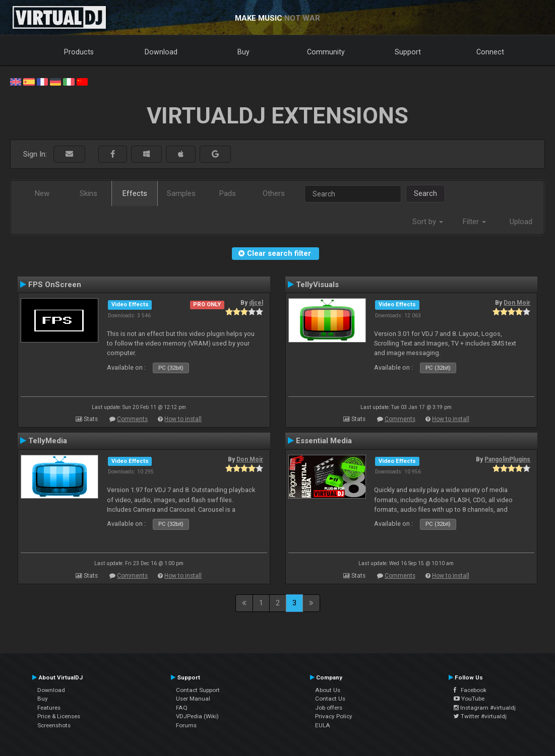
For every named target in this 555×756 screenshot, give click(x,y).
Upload (521, 222)
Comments (132, 419)
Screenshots (54, 725)
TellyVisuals (317, 285)
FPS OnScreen (55, 285)
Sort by (428, 222)
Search (425, 193)
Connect (490, 52)
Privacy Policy (334, 716)
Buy (243, 52)
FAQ (182, 708)
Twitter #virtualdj (480, 716)
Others (274, 193)
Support (408, 52)
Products (79, 52)
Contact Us (330, 699)
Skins (88, 193)
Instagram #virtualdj (485, 708)
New (42, 193)
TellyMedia (48, 441)
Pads (228, 193)
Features (49, 708)
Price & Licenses (59, 716)
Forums (186, 725)
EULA (323, 725)
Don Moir (517, 303)
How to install (183, 419)
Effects (135, 193)
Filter (474, 222)
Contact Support (198, 690)
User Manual (193, 699)
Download (161, 52)
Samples (181, 193)
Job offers (329, 708)
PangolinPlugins (507, 459)
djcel (256, 303)
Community (326, 52)
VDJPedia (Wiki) (197, 716)
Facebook (470, 690)
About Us (328, 690)
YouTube (469, 699)
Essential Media (324, 441)
